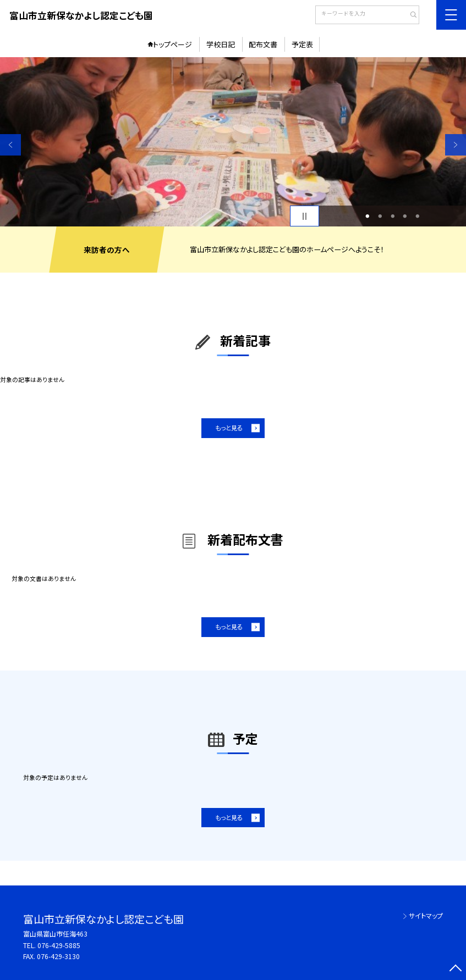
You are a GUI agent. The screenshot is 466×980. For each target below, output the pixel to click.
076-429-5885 (59, 945)
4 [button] (405, 216)
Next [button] (456, 145)
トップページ (172, 44)
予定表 (302, 44)
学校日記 (221, 44)
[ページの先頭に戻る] (456, 970)
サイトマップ (426, 916)
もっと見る (229, 428)
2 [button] (380, 216)
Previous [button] (10, 145)
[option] (233, 142)
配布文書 (263, 44)
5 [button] (418, 216)
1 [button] (368, 216)
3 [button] (393, 216)
